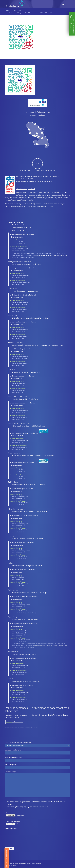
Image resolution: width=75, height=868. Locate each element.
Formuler (9, 722)
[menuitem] (11, 866)
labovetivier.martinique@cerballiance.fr (22, 349)
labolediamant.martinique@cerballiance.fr (23, 295)
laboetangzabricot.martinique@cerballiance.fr (24, 268)
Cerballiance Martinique (20, 863)
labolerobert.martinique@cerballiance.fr (22, 570)
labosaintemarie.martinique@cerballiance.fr (24, 658)
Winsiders (38, 863)
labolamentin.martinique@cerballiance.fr (23, 462)
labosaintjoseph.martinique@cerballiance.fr (23, 596)
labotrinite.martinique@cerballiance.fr (22, 685)
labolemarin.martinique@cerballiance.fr (22, 376)
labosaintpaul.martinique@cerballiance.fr (23, 403)
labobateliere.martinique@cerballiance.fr (23, 234)
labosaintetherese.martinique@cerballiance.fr (24, 433)
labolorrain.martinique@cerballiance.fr (22, 543)
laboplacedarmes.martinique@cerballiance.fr (24, 515)
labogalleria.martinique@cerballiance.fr (22, 489)
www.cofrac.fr (49, 181)
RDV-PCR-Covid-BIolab (13, 11)
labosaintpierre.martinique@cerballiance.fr (23, 624)
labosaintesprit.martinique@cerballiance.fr (23, 322)
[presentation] (13, 838)
